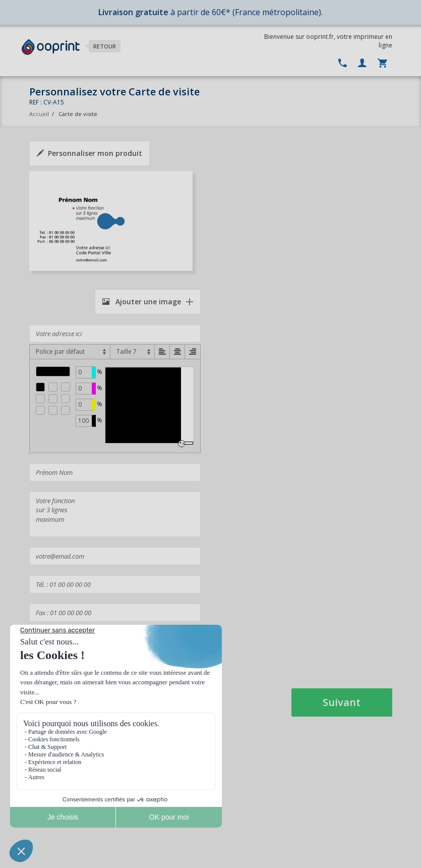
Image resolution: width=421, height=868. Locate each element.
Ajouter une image (142, 302)
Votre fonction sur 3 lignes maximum (115, 514)
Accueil (39, 114)
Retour (105, 46)
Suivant (342, 702)
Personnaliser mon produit (89, 153)
